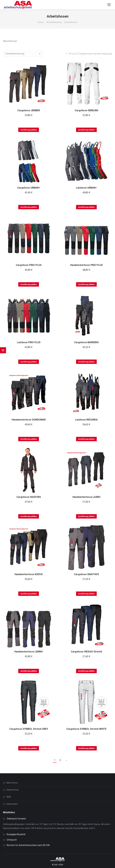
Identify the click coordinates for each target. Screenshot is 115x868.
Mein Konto (12, 783)
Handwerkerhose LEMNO (29, 652)
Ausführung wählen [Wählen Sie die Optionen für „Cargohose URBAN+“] (29, 207)
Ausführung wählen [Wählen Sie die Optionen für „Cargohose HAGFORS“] (29, 516)
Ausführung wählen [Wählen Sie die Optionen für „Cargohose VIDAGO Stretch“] (86, 671)
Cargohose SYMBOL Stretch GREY (29, 729)
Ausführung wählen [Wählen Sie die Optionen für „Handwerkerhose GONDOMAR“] (29, 439)
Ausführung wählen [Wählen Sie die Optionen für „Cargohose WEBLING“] (86, 130)
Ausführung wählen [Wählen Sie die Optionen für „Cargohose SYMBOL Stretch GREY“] (29, 748)
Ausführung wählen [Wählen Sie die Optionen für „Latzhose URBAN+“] (86, 207)
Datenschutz (13, 790)
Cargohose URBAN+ (29, 188)
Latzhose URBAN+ (86, 188)
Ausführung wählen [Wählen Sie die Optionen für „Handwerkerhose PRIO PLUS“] (86, 284)
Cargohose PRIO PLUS (29, 265)
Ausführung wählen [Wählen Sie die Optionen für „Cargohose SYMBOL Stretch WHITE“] (86, 748)
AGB (9, 797)
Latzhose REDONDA (86, 420)
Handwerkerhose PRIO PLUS (86, 265)
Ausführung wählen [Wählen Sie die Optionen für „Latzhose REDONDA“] (86, 439)
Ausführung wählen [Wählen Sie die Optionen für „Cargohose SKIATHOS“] (86, 594)
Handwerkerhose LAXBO (86, 497)
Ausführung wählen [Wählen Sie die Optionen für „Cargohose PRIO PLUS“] (29, 284)
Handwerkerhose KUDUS (29, 574)
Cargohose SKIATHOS (86, 574)
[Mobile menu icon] (109, 5)
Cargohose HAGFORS (29, 497)
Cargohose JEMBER (29, 110)
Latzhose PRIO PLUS (29, 342)
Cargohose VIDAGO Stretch (86, 652)
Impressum (12, 804)
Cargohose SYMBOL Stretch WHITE (86, 729)
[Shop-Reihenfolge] (23, 54)
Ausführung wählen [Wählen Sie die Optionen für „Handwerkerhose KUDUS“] (29, 594)
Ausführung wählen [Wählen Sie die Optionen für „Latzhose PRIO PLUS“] (29, 362)
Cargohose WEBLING (86, 110)
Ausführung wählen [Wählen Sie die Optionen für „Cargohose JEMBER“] (29, 130)
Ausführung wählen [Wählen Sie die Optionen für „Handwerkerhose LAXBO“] (86, 516)
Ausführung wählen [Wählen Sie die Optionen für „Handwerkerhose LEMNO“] (29, 671)
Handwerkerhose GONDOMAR (29, 420)
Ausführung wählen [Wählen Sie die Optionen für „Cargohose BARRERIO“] (86, 362)
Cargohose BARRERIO (86, 342)
